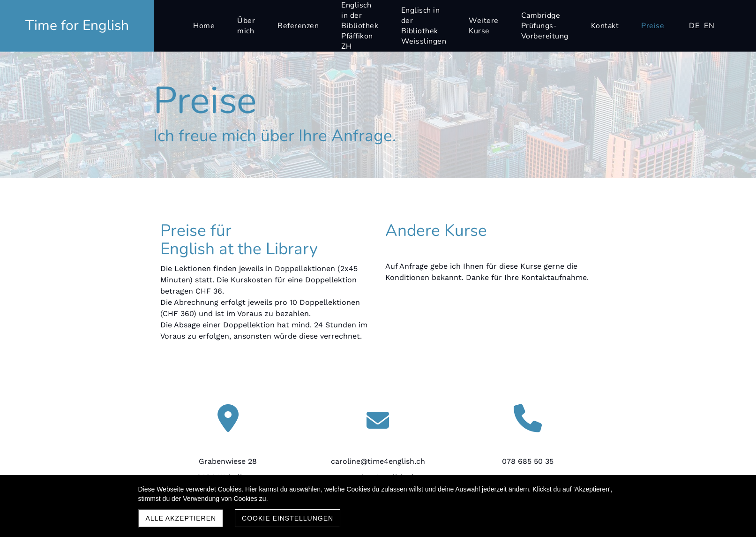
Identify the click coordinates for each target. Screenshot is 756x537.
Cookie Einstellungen (288, 518)
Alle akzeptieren (181, 518)
